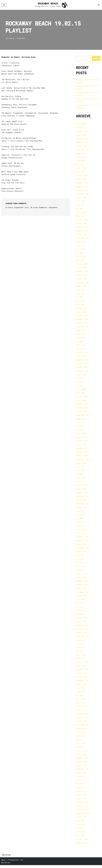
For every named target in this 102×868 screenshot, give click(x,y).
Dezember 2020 (82, 361)
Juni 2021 (80, 339)
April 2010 (81, 835)
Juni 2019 (80, 428)
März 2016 (80, 572)
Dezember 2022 (82, 272)
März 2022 (80, 305)
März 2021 (80, 350)
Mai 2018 (80, 476)
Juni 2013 (80, 694)
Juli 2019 (80, 424)
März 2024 (80, 217)
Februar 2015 (82, 620)
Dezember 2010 (82, 805)
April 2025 (81, 168)
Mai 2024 (80, 209)
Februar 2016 (82, 576)
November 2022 (82, 276)
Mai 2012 (80, 742)
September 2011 (83, 772)
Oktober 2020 (82, 368)
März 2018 (80, 483)
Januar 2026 (81, 135)
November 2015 (82, 587)
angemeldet (19, 208)
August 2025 (81, 154)
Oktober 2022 (82, 280)
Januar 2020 (81, 402)
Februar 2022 (82, 309)
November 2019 (82, 409)
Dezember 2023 (82, 228)
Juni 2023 (80, 250)
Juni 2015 (80, 605)
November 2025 (82, 143)
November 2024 (82, 187)
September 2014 (83, 638)
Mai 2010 (80, 831)
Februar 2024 (82, 220)
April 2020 (81, 391)
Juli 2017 (80, 513)
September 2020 (83, 372)
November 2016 (82, 542)
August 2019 (81, 420)
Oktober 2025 (82, 146)
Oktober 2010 (82, 812)
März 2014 (80, 661)
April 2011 (81, 790)
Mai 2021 (80, 342)
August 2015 (81, 598)
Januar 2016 (81, 579)
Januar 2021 (81, 357)
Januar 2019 (81, 446)
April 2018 (81, 479)
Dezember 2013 (82, 672)
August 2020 (81, 376)
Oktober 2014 (82, 635)
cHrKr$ (11, 38)
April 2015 (81, 613)
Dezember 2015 (82, 583)
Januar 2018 (81, 490)
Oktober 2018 (82, 457)
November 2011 (82, 764)
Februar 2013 (82, 709)
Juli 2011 (80, 779)
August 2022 (81, 287)
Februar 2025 (82, 176)
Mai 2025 (80, 165)
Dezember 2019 (82, 405)
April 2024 (81, 213)
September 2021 (83, 328)
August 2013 (81, 687)
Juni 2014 (80, 650)
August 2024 (81, 198)
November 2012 (82, 720)
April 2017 (81, 524)
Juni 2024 (80, 205)
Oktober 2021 (82, 324)
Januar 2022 (81, 313)
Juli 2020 (80, 379)
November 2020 (82, 365)
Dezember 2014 (82, 627)
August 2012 (81, 731)
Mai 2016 (80, 564)
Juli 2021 (80, 335)
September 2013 (83, 683)
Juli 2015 (80, 601)
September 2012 (83, 727)
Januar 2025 (81, 180)
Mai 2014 (80, 653)
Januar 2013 (81, 713)
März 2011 (80, 794)
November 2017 (82, 498)
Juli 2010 (80, 824)
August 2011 (81, 775)
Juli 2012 (80, 735)
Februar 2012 (82, 753)
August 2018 (81, 465)
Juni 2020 (80, 383)
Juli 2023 (80, 246)
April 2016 (81, 568)
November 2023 (82, 231)
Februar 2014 (82, 664)
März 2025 (80, 172)
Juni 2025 (80, 161)
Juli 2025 (80, 157)
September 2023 (83, 239)
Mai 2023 (80, 254)
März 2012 (80, 750)
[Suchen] (99, 5)
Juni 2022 (80, 294)
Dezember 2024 (82, 183)
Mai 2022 (80, 298)
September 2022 (83, 283)
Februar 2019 (82, 442)
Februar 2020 (82, 398)
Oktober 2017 (82, 502)
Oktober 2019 (82, 413)
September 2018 (83, 461)
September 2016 (83, 550)
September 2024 (83, 194)
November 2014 (82, 631)
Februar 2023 (82, 265)
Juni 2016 (80, 561)
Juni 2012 (80, 738)
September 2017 (83, 505)
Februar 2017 (82, 531)
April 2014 (81, 657)
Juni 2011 (80, 783)
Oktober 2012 (82, 724)
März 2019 (80, 439)
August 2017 (81, 509)
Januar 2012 (81, 757)
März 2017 (80, 527)
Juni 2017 (80, 516)
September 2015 (83, 594)
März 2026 (80, 128)
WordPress (6, 865)
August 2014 (81, 642)
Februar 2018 (82, 487)
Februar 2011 (82, 798)
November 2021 (82, 320)
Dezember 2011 (82, 761)
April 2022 (81, 302)
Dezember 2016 (82, 539)
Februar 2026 (82, 131)
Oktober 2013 (82, 679)
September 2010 (83, 816)
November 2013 (82, 676)
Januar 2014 (81, 668)
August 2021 (81, 331)
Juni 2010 (80, 827)
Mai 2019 (80, 431)
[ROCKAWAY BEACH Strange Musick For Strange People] (51, 5)
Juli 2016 (80, 557)
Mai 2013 (80, 698)
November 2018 (82, 453)
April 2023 (81, 257)
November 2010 (82, 809)
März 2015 (80, 616)
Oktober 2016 (82, 546)
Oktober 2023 (82, 235)
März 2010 (80, 838)
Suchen (96, 58)
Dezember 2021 (82, 317)
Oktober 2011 (82, 768)
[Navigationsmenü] (4, 5)
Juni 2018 (80, 472)
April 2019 (81, 435)
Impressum (6, 858)
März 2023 (80, 261)
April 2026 (81, 124)
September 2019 (83, 416)
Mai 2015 (80, 609)
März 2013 (80, 705)
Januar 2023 (81, 268)
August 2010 (81, 820)
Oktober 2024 (82, 191)
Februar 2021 (82, 354)
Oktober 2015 (82, 590)
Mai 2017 (80, 520)
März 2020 (80, 394)
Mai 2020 (80, 387)
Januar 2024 (81, 224)
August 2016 (81, 553)
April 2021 (81, 346)
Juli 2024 (80, 202)
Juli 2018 (80, 468)
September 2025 (83, 150)
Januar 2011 (81, 801)
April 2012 (81, 746)
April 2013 (81, 701)
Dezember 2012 (82, 716)
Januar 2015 (81, 624)
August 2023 (81, 243)
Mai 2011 (80, 787)
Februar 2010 (82, 842)
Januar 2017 (81, 535)
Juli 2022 (80, 291)
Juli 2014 (80, 646)
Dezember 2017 (82, 494)
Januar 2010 (81, 846)
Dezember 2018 (82, 450)
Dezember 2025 (82, 139)
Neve (3, 863)
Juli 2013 (80, 690)
